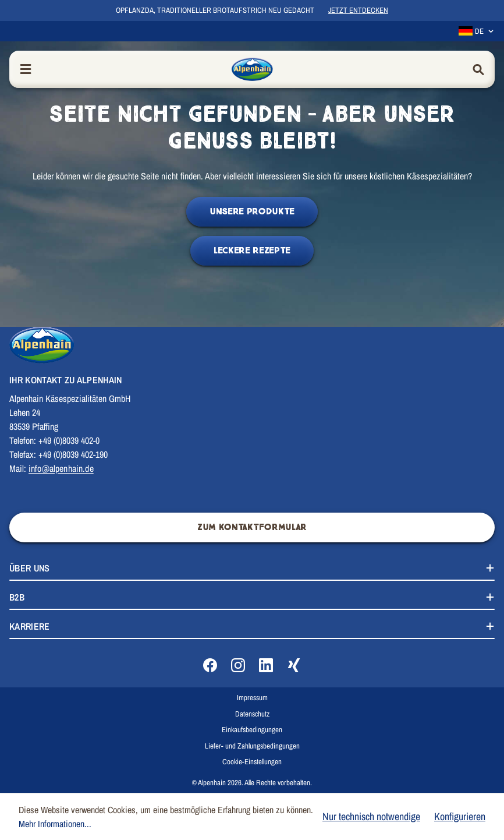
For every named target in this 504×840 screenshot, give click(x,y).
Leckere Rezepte (252, 251)
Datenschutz (252, 714)
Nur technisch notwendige (371, 816)
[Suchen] (478, 70)
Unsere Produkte (252, 212)
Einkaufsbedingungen (252, 730)
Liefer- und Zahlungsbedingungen (252, 746)
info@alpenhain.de (61, 468)
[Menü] (26, 70)
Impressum (252, 698)
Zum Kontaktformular (252, 527)
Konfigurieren (460, 816)
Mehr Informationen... (55, 824)
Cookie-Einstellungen (252, 762)
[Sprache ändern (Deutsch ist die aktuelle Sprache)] (477, 31)
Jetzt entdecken (358, 10)
